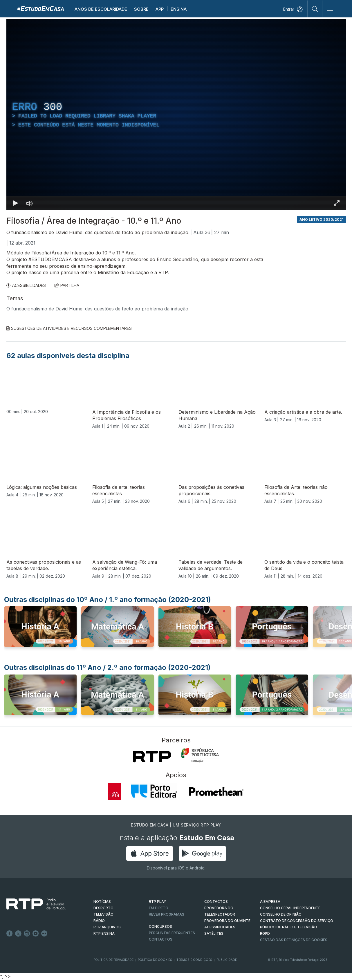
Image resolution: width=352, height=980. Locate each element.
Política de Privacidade (113, 960)
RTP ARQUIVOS (107, 927)
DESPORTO (103, 908)
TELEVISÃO (103, 914)
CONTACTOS (216, 902)
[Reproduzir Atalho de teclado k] (16, 203)
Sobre (141, 9)
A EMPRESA (270, 902)
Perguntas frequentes (172, 933)
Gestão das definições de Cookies (294, 940)
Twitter (18, 934)
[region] (176, 115)
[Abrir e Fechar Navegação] (330, 9)
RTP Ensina (104, 933)
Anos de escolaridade (101, 9)
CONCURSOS (160, 926)
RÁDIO (99, 921)
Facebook (10, 934)
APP (160, 9)
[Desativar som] (30, 203)
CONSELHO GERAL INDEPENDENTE (290, 908)
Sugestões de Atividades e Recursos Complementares (69, 328)
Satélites (214, 933)
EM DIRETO (159, 908)
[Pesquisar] (315, 9)
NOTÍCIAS (102, 902)
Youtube (36, 934)
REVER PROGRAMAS (167, 914)
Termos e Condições (194, 960)
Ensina (179, 9)
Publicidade (227, 960)
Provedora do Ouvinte (227, 921)
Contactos (161, 939)
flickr (44, 934)
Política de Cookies (155, 960)
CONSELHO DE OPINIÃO (281, 914)
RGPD (265, 933)
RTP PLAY (158, 902)
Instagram (27, 934)
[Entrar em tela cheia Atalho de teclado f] (337, 203)
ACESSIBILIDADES (26, 285)
